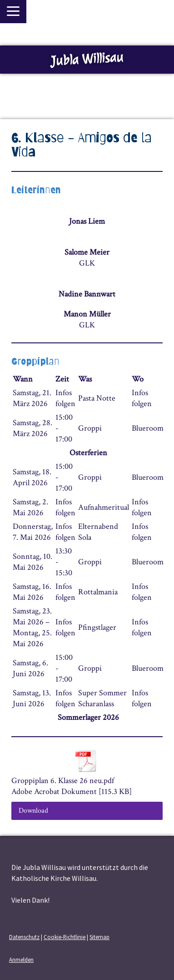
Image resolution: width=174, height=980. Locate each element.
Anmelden (21, 960)
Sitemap (99, 937)
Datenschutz (24, 937)
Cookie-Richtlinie (65, 937)
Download (33, 811)
